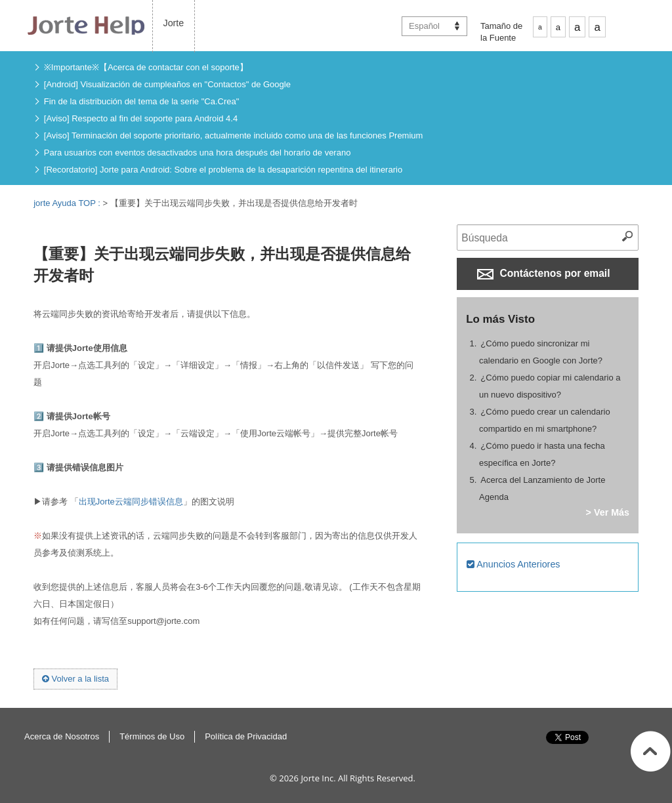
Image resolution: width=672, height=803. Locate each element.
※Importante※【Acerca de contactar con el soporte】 (146, 67)
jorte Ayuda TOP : (68, 203)
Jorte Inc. (318, 778)
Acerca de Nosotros (62, 736)
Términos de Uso (152, 736)
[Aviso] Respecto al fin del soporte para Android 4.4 (141, 118)
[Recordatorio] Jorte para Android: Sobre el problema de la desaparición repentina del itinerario (223, 170)
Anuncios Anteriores (513, 564)
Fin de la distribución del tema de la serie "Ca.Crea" (142, 101)
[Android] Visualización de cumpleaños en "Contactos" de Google (167, 84)
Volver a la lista (75, 679)
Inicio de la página (651, 751)
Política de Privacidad (246, 736)
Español (424, 26)
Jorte (174, 23)
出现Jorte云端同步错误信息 (131, 502)
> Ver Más (608, 512)
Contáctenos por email (543, 274)
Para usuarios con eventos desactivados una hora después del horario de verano (198, 153)
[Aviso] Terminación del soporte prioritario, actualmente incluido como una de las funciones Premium (234, 135)
